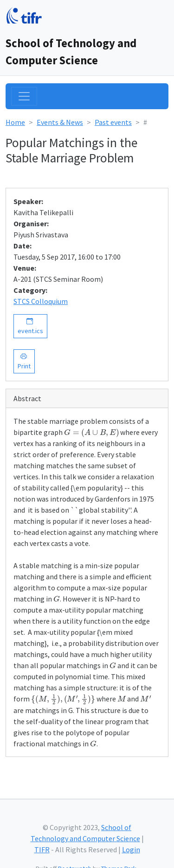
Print (24, 361)
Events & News (60, 122)
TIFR (42, 849)
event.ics (30, 326)
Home (15, 122)
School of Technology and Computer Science (71, 52)
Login (131, 849)
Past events (113, 122)
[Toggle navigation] (24, 96)
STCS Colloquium (41, 301)
